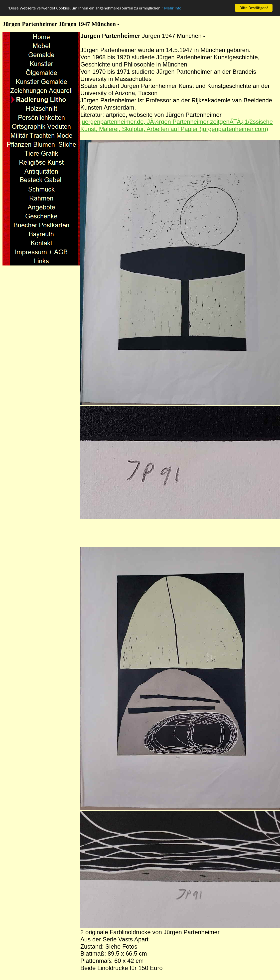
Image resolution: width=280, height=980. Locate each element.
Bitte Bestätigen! (254, 8)
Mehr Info (173, 8)
